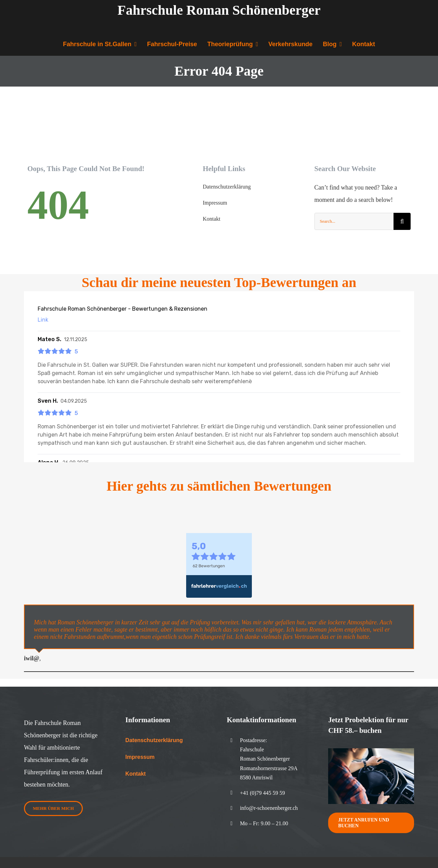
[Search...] (354, 221)
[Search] (402, 221)
